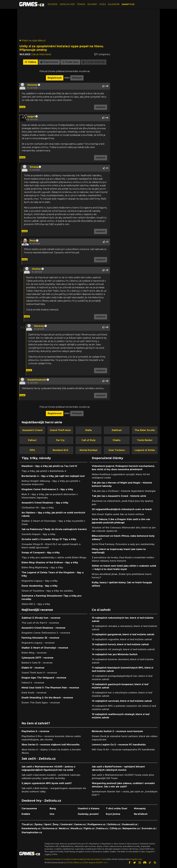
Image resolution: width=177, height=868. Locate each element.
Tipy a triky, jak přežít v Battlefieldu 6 (44, 471)
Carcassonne (29, 808)
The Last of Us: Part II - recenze (40, 623)
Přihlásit (77, 78)
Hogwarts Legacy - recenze (38, 643)
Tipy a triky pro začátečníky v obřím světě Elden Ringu (54, 558)
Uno (52, 814)
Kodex (88, 859)
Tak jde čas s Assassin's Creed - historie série (119, 496)
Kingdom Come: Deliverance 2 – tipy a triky (47, 489)
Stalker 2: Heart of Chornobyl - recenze (45, 648)
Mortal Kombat (88, 450)
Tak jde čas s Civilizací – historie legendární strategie (124, 491)
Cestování (66, 824)
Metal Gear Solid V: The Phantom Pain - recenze (50, 688)
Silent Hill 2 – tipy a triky (36, 604)
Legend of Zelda (145, 450)
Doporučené (49, 62)
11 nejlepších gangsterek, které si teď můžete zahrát (123, 634)
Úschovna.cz (50, 828)
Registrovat (55, 78)
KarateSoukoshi (37, 380)
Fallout (32, 440)
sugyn (31, 116)
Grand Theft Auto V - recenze (39, 673)
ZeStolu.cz (114, 824)
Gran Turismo (117, 450)
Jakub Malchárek (42, 54)
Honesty (32, 85)
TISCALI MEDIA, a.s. (75, 863)
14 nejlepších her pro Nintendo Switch (115, 654)
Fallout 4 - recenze (33, 683)
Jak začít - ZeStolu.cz (39, 759)
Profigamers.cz (97, 824)
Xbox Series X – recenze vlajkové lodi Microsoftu (51, 745)
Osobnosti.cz (130, 824)
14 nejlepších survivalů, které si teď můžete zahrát (122, 701)
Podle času (70, 62)
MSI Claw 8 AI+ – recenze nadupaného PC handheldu (123, 750)
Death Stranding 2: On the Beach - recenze (47, 698)
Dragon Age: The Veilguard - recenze (44, 678)
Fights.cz (89, 828)
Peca (33, 241)
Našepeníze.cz (131, 828)
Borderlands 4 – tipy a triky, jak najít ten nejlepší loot (53, 476)
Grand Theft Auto (60, 430)
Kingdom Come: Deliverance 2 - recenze (46, 633)
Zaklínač (117, 430)
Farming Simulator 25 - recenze (40, 638)
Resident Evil (60, 450)
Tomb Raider (145, 440)
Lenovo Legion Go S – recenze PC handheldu (119, 745)
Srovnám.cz (149, 828)
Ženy (56, 824)
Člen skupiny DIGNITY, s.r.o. (96, 863)
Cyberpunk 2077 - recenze (37, 658)
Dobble (26, 814)
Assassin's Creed (32, 430)
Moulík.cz (76, 828)
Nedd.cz (64, 828)
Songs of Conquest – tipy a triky (41, 553)
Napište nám (137, 859)
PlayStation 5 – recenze (35, 731)
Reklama (48, 859)
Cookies (67, 859)
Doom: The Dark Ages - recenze (41, 703)
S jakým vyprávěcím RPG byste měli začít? (47, 783)
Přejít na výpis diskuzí (32, 41)
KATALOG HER (67, 4)
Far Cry (60, 440)
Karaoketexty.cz (31, 828)
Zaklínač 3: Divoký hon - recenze (41, 618)
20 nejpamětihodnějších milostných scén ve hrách (122, 509)
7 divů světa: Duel (117, 808)
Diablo (117, 440)
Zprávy (39, 824)
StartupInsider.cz (32, 832)
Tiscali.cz (27, 824)
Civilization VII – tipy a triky (38, 508)
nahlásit (101, 107)
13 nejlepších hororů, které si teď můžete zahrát (120, 644)
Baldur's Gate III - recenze (37, 663)
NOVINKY (92, 4)
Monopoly (140, 808)
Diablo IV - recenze (33, 668)
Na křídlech (141, 814)
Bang (53, 808)
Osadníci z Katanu (89, 808)
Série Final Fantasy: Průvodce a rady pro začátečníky (123, 544)
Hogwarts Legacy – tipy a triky (40, 581)
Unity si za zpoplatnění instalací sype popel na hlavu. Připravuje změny (62, 48)
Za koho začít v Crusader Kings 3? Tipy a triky (49, 539)
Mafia (88, 430)
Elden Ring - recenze (34, 653)
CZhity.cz (115, 828)
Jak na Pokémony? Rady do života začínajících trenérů (54, 529)
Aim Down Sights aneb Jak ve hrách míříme (118, 514)
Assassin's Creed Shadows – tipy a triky (45, 503)
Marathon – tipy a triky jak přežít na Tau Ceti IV (49, 466)
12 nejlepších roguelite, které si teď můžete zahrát (122, 639)
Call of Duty (89, 440)
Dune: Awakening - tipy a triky (40, 586)
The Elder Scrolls (145, 430)
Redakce (58, 859)
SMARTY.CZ (128, 4)
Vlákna (30, 62)
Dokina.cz (102, 828)
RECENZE (53, 4)
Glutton (36, 269)
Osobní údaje (77, 859)
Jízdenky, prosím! (88, 814)
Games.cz (80, 824)
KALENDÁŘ (114, 4)
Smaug (34, 167)
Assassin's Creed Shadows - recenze (43, 628)
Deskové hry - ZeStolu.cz (41, 801)
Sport (48, 824)
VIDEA (103, 4)
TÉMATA (81, 4)
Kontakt (96, 859)
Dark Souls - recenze (34, 693)
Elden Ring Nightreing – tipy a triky (42, 568)
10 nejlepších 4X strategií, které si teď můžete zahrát (123, 649)
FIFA (32, 450)
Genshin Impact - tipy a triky (39, 534)
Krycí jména (113, 814)
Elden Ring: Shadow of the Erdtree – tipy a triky (50, 563)
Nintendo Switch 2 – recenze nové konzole (117, 731)
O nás (103, 859)
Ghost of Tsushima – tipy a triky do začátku (47, 591)
